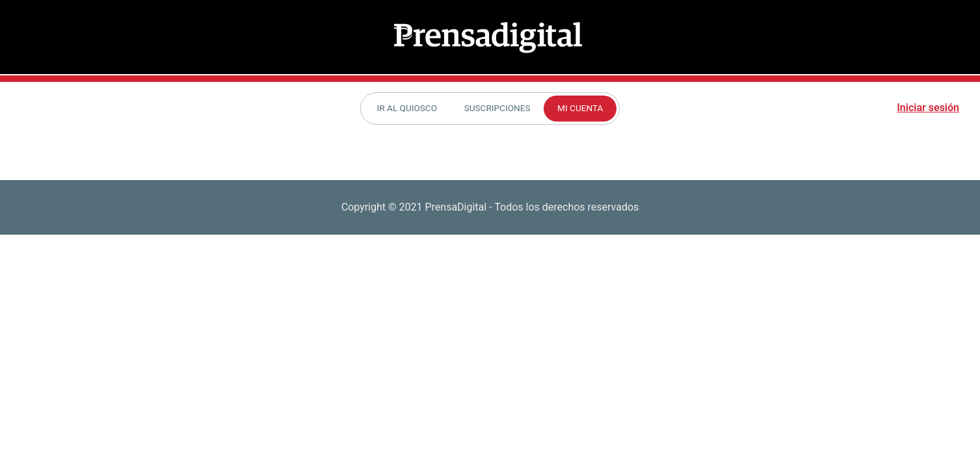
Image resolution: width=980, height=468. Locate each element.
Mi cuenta (580, 108)
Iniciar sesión (928, 108)
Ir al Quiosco (407, 108)
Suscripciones (497, 108)
